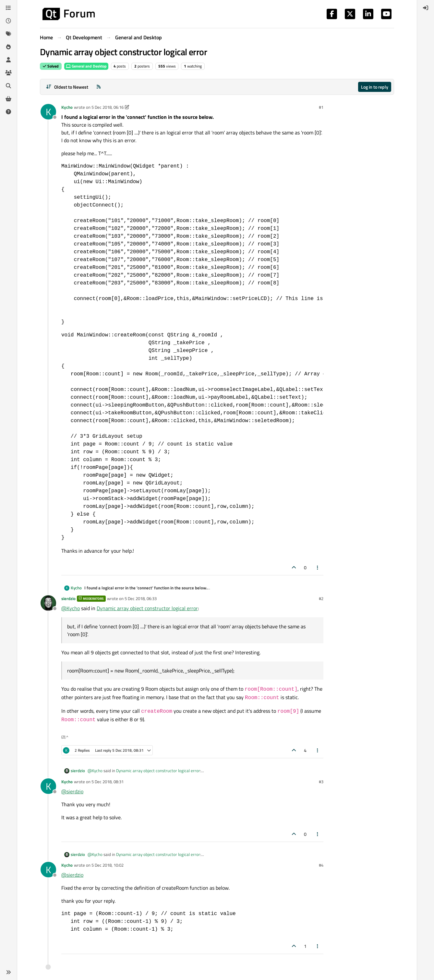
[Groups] (8, 73)
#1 (321, 107)
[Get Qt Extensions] (8, 99)
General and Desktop (86, 66)
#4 (321, 865)
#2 (321, 598)
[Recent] (8, 21)
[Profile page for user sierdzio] (48, 603)
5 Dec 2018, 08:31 (108, 782)
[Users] (8, 60)
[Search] (8, 86)
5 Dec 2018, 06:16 (108, 107)
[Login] (426, 8)
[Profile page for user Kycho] (48, 112)
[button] (8, 972)
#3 (321, 782)
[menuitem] (426, 8)
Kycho (67, 107)
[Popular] (8, 47)
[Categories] (8, 8)
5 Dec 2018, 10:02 (108, 865)
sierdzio (68, 598)
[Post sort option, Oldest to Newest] (67, 87)
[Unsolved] (8, 112)
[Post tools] (318, 567)
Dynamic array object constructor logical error (147, 608)
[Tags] (8, 34)
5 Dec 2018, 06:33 (141, 598)
